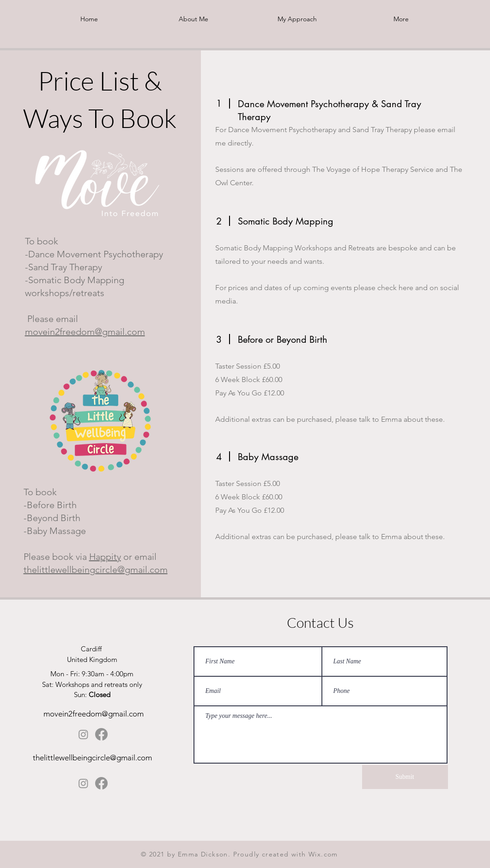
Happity (105, 557)
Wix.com (323, 854)
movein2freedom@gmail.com (85, 332)
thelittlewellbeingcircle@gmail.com (96, 570)
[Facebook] (101, 734)
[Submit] (405, 777)
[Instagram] (83, 734)
